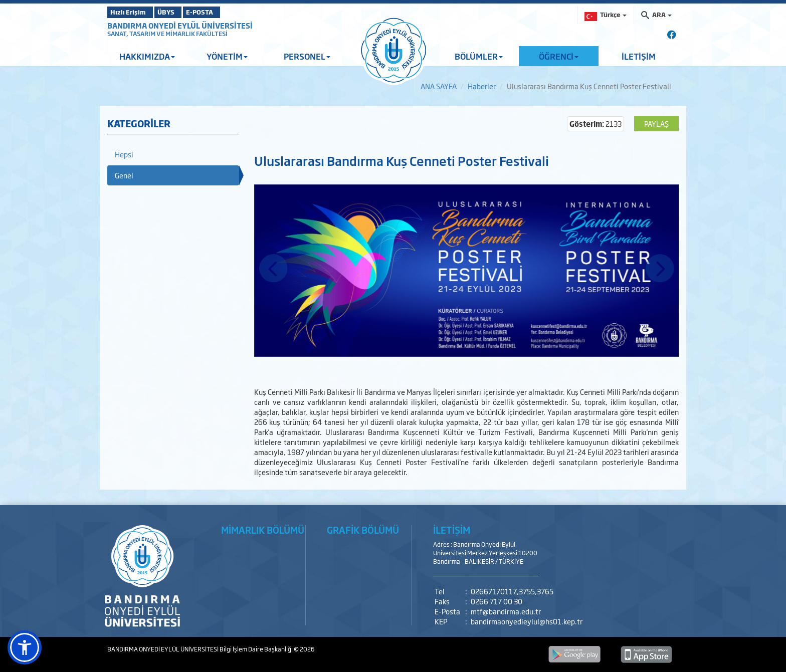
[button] (25, 647)
